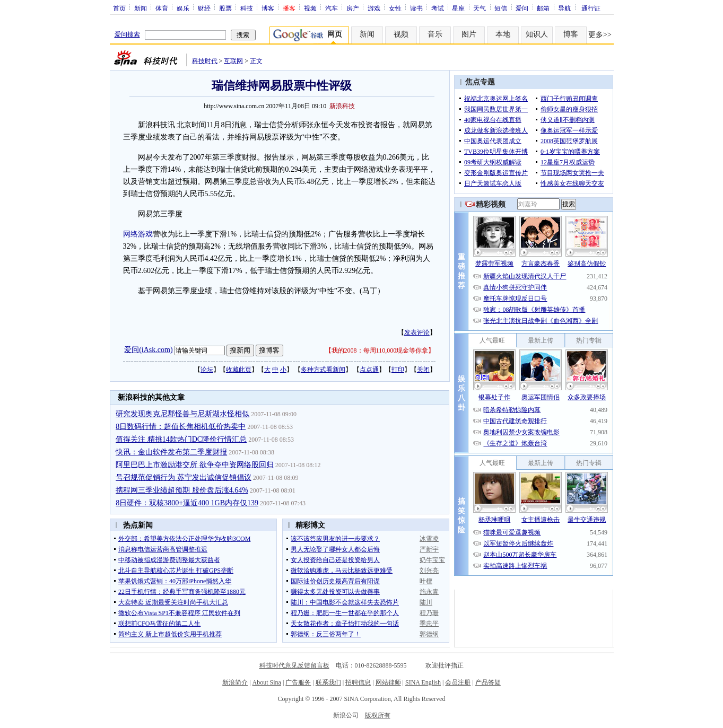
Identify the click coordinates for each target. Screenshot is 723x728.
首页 (119, 8)
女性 (395, 8)
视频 (310, 8)
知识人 (537, 34)
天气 (480, 8)
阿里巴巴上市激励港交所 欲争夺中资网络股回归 (195, 465)
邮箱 (543, 8)
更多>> (600, 35)
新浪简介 (235, 682)
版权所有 (378, 715)
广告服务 (298, 682)
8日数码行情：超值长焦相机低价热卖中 (181, 427)
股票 (225, 8)
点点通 (369, 370)
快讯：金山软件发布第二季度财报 (171, 452)
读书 (416, 8)
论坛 (207, 370)
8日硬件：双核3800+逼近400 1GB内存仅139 (187, 503)
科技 (247, 8)
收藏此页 (239, 370)
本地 (503, 34)
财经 (204, 8)
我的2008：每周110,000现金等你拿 (380, 350)
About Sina (267, 682)
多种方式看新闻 (323, 370)
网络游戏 (138, 234)
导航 (564, 8)
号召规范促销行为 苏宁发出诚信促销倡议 (184, 477)
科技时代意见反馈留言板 (294, 665)
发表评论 (417, 332)
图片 (469, 34)
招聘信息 (358, 682)
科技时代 (205, 61)
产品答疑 (488, 682)
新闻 (141, 8)
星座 (458, 8)
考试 (438, 8)
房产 (353, 8)
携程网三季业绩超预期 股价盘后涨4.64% (182, 490)
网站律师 (388, 682)
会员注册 (458, 682)
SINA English (423, 682)
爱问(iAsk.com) (148, 350)
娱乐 (183, 8)
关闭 (423, 370)
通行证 (591, 8)
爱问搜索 (127, 34)
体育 (162, 8)
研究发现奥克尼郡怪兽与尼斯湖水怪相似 (182, 414)
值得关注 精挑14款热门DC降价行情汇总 (181, 439)
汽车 (332, 8)
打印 (398, 370)
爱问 (522, 8)
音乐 (435, 34)
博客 (268, 8)
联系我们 (328, 682)
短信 (501, 8)
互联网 (233, 61)
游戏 (374, 8)
